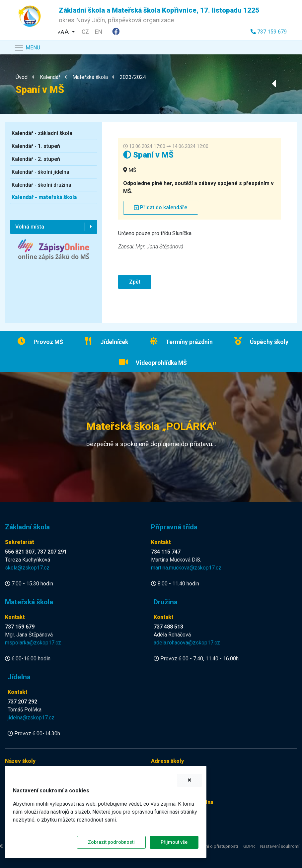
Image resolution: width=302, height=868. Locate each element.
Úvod (22, 77)
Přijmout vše (174, 842)
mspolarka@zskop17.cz (33, 643)
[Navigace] (27, 48)
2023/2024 (133, 77)
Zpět (135, 282)
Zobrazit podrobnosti (111, 842)
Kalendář (50, 77)
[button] (66, 31)
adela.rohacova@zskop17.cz (187, 643)
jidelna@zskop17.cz (31, 718)
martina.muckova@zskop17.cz (186, 568)
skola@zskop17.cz (27, 568)
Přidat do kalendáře (161, 207)
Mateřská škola (90, 77)
